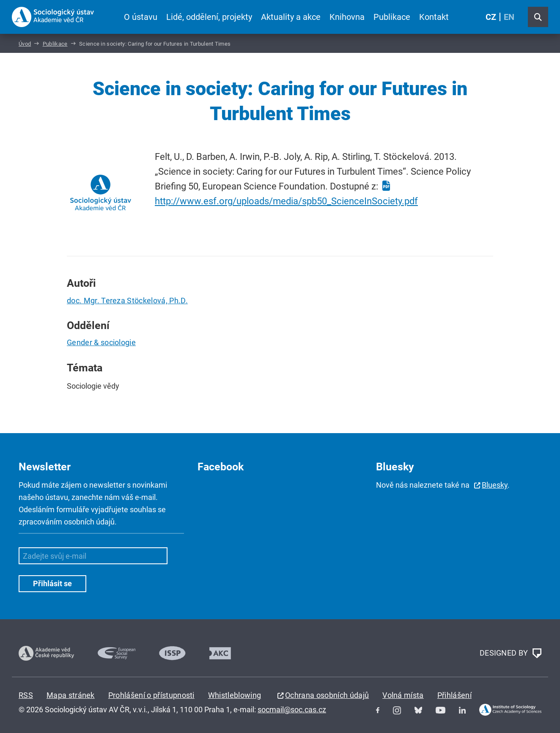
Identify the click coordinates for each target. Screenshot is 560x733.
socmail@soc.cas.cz (292, 710)
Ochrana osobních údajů (327, 695)
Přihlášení (454, 695)
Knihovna (347, 17)
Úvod (25, 44)
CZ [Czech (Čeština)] (491, 17)
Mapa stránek (71, 695)
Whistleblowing (235, 695)
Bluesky (495, 485)
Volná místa (403, 695)
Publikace (392, 17)
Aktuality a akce (291, 17)
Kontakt (434, 17)
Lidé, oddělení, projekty (209, 17)
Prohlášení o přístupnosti (151, 695)
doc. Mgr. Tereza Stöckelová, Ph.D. (127, 301)
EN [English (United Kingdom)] (509, 17)
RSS (26, 695)
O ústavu (141, 17)
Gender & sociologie (101, 342)
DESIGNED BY (511, 653)
